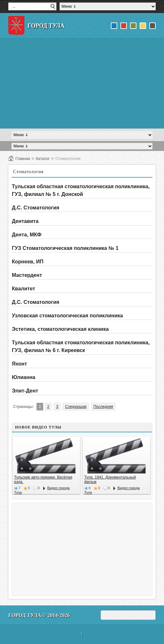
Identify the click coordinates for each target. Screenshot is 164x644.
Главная (23, 159)
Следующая (76, 407)
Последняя (103, 407)
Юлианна (24, 377)
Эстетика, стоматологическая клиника (60, 329)
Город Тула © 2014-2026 (39, 615)
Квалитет (24, 289)
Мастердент (27, 275)
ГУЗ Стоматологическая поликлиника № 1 (65, 248)
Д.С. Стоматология (36, 208)
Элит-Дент (25, 391)
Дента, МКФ (27, 235)
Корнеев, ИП (28, 262)
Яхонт (19, 364)
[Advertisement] (82, 84)
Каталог (43, 159)
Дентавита (25, 221)
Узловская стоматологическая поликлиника (67, 316)
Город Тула (46, 26)
